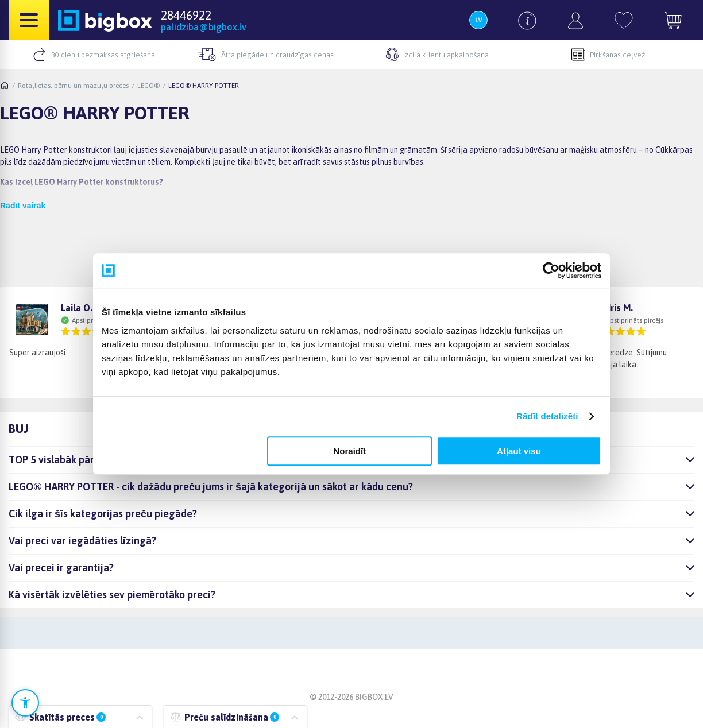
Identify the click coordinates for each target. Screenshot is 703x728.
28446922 (186, 15)
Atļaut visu (519, 451)
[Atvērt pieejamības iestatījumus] (25, 703)
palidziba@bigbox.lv (204, 27)
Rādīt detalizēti (547, 416)
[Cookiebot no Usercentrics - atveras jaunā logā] (551, 270)
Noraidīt (350, 451)
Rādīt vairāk (23, 206)
